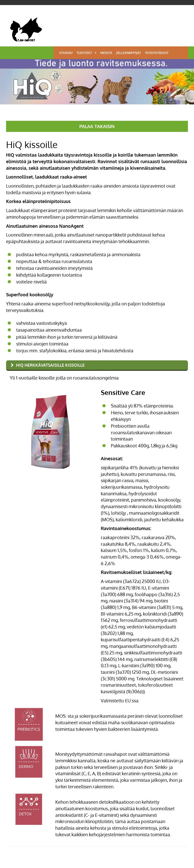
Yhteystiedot (157, 53)
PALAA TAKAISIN (97, 126)
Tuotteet (84, 53)
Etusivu (66, 53)
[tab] (97, 366)
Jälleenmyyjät (129, 53)
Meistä (106, 53)
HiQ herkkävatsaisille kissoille (50, 365)
